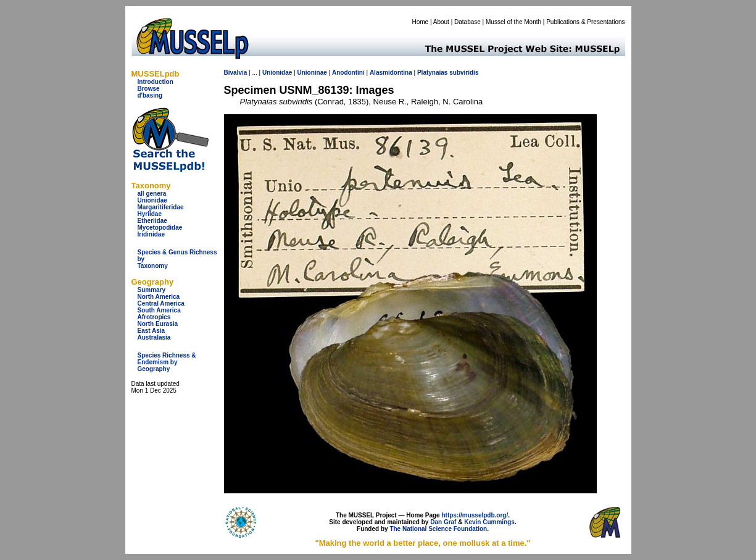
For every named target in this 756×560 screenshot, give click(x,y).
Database (467, 22)
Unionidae (152, 200)
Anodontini (348, 73)
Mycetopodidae (160, 228)
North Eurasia (158, 324)
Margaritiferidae (161, 207)
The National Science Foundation (438, 529)
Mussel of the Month (513, 22)
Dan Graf (443, 522)
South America (159, 310)
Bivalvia (236, 73)
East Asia (152, 331)
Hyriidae (150, 214)
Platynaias (432, 73)
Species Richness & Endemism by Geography (167, 362)
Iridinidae (151, 234)
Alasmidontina (391, 73)
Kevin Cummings (489, 522)
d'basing (150, 95)
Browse (149, 89)
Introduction (156, 82)
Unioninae (312, 73)
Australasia (154, 337)
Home (420, 22)
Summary (152, 290)
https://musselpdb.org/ (475, 515)
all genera (152, 194)
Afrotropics (154, 317)
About (441, 22)
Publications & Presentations (585, 22)
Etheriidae (152, 221)
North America (159, 297)
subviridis (464, 73)
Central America (161, 303)
